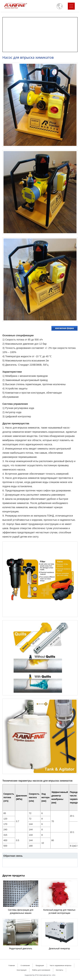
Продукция (40, 965)
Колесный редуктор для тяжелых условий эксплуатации (59, 912)
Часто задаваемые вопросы (61, 965)
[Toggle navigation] (71, 6)
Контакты (60, 970)
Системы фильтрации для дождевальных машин (21, 912)
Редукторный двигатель (21, 949)
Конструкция (22, 970)
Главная (12, 965)
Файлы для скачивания (41, 970)
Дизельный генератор (59, 949)
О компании (25, 965)
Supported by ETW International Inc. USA (40, 975)
